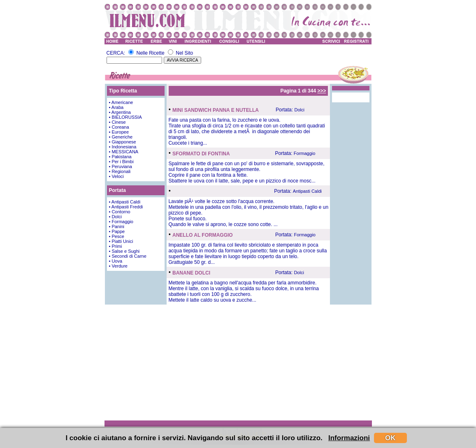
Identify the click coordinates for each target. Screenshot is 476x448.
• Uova (116, 261)
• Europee (119, 132)
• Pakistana (120, 157)
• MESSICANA (124, 152)
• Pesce (117, 236)
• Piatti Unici (121, 241)
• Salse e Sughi (124, 251)
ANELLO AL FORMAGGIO (203, 235)
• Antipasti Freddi (126, 207)
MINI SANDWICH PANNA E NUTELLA (216, 110)
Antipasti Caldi (307, 191)
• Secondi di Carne (128, 256)
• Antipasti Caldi (125, 202)
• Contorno (120, 212)
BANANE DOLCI (191, 273)
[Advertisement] (238, 362)
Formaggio (305, 153)
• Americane (121, 102)
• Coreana (119, 127)
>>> (322, 91)
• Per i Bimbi (121, 162)
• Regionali (120, 171)
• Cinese (117, 122)
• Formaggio (121, 222)
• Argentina (120, 112)
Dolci (299, 110)
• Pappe (117, 231)
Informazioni (349, 438)
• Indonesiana (123, 147)
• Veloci (116, 176)
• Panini (117, 226)
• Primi (116, 246)
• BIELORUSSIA (125, 117)
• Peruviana (121, 166)
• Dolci (115, 217)
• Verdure (118, 266)
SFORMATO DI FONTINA (201, 154)
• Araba (116, 107)
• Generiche (121, 137)
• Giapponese (123, 142)
